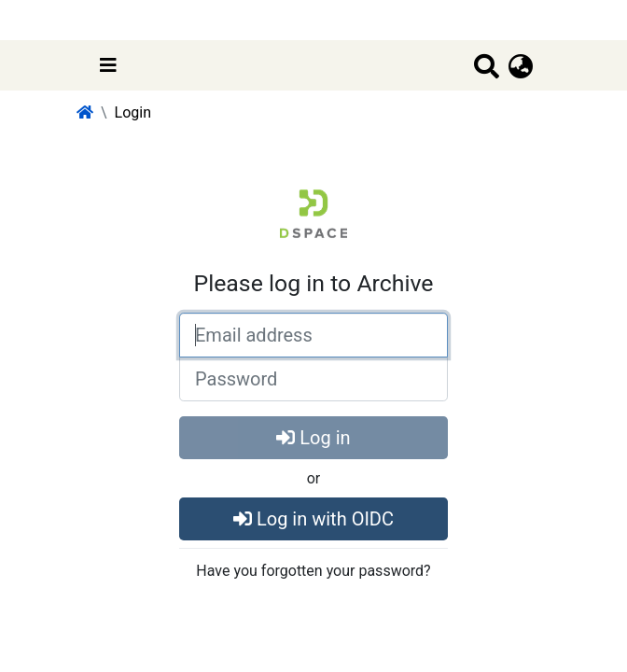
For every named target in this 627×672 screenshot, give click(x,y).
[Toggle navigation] (108, 65)
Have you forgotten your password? (313, 571)
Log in (313, 438)
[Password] (313, 379)
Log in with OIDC (313, 519)
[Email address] (313, 335)
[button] (521, 67)
